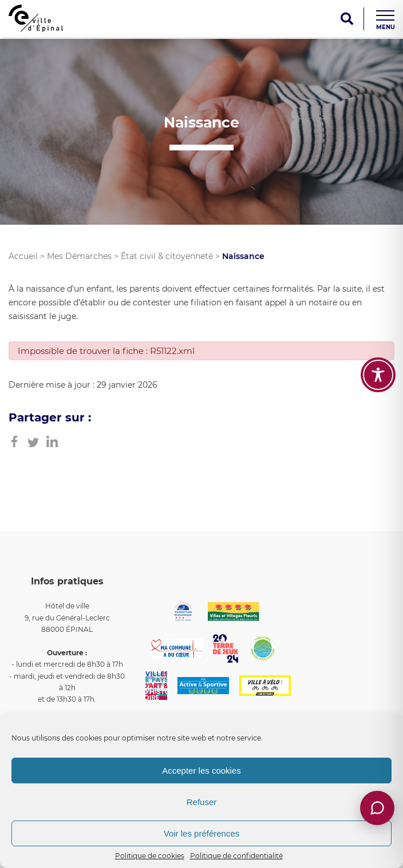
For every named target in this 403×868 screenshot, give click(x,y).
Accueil (23, 256)
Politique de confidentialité (236, 856)
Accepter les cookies (201, 771)
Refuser (202, 802)
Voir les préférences (202, 833)
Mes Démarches (79, 256)
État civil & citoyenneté (167, 256)
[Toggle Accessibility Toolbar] (378, 375)
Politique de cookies (150, 856)
